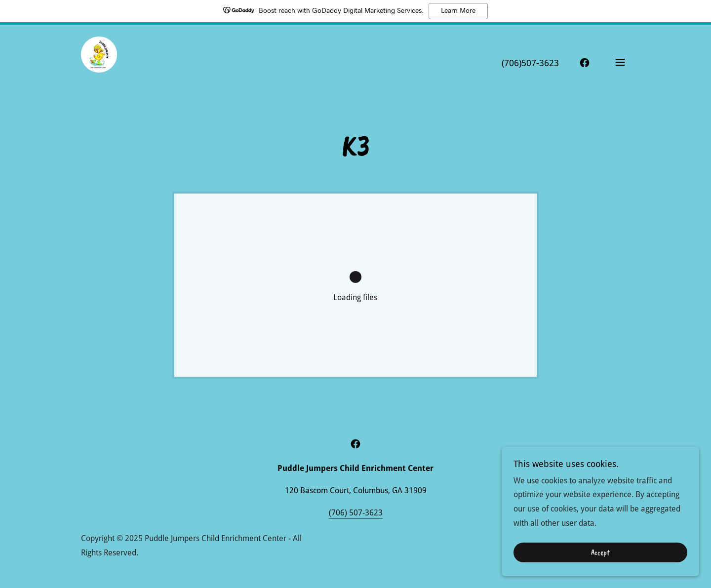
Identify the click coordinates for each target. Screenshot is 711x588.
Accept (600, 559)
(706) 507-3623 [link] (356, 513)
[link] (99, 61)
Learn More (458, 11)
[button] (620, 62)
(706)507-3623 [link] (530, 63)
